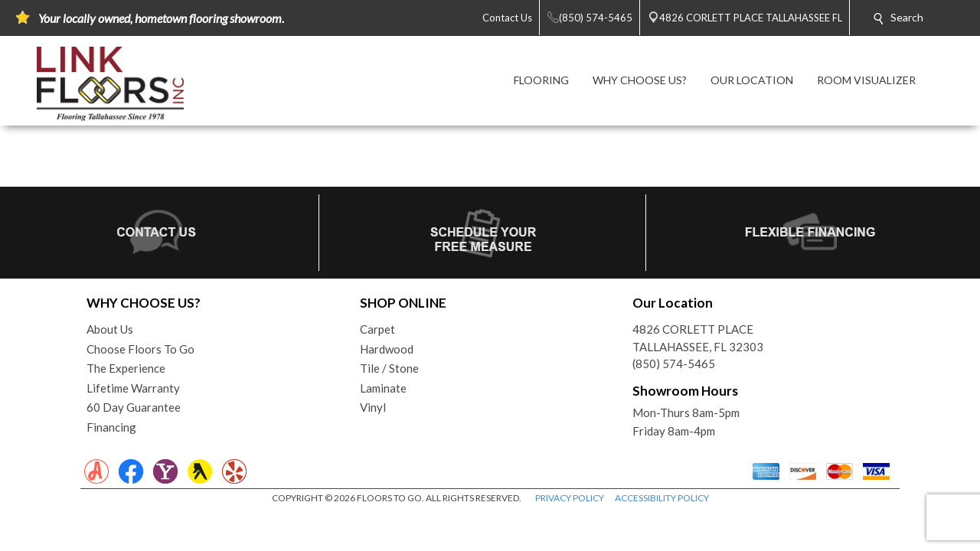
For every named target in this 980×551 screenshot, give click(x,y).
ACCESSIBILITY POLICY (662, 498)
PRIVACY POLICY (570, 498)
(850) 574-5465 (674, 364)
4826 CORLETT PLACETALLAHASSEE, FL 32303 (698, 338)
